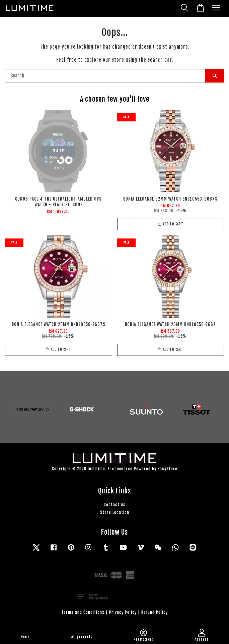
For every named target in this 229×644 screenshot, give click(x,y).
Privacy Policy (123, 612)
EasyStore (168, 469)
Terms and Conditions (83, 612)
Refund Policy (155, 612)
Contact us (115, 505)
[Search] (105, 76)
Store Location (115, 512)
